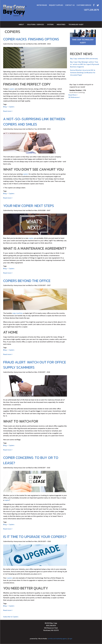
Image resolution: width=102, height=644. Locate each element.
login (71, 639)
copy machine (17, 313)
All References (74, 97)
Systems (50, 24)
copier (31, 238)
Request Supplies (56, 5)
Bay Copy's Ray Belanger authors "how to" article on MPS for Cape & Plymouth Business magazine (85, 64)
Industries (61, 24)
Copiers (11, 107)
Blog (5, 107)
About (21, 24)
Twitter (98, 5)
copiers (12, 89)
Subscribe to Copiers (11, 617)
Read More (72, 95)
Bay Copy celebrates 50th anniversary (84, 58)
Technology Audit (76, 24)
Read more (8, 111)
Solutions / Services (36, 24)
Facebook (94, 5)
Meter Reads (42, 5)
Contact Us (70, 5)
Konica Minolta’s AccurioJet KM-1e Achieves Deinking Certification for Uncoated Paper (83, 73)
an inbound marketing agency (58, 639)
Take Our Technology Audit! (83, 41)
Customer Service (84, 5)
